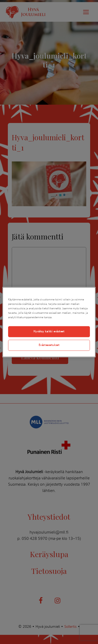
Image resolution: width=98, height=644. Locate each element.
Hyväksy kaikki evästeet (49, 331)
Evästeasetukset (49, 345)
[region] (49, 322)
